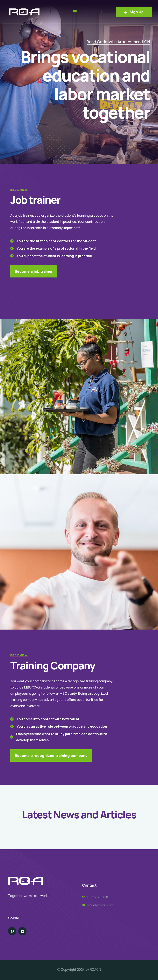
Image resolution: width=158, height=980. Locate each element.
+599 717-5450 (97, 897)
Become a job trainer (34, 271)
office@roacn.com (100, 905)
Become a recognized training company (51, 756)
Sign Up (134, 12)
